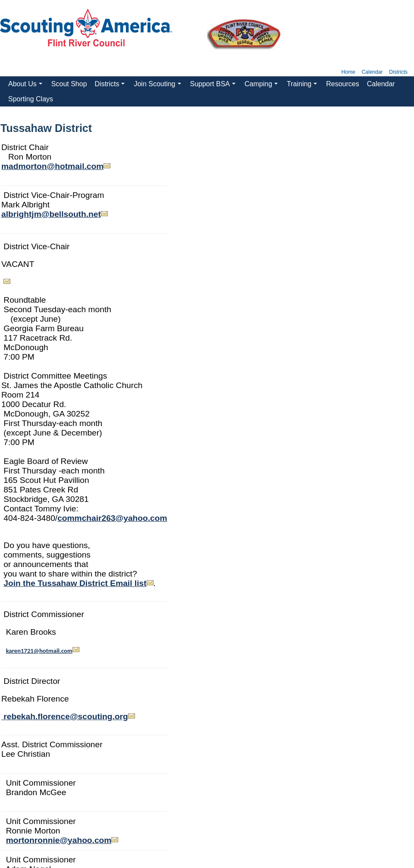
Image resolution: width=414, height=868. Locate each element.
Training (303, 86)
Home (348, 72)
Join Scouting (158, 86)
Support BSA (214, 86)
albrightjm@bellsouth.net (51, 214)
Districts (398, 72)
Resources (342, 84)
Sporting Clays (31, 99)
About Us (26, 86)
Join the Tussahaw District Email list (78, 583)
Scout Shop (69, 84)
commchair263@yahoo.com (112, 518)
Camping (262, 86)
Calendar (372, 72)
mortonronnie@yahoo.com (59, 840)
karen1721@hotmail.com (39, 651)
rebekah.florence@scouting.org (68, 716)
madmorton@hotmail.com (52, 166)
